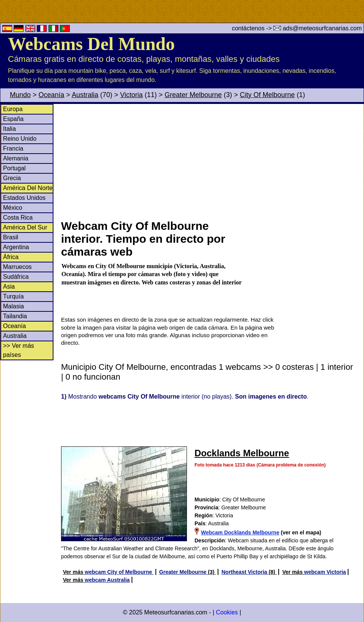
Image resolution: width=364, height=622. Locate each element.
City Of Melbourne (268, 95)
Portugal (14, 168)
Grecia (12, 178)
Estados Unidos (24, 198)
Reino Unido (20, 139)
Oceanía (52, 95)
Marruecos (17, 267)
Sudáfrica (16, 277)
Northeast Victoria (245, 572)
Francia (13, 148)
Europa (13, 109)
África (11, 257)
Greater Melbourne (193, 95)
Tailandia (15, 316)
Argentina (16, 247)
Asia (9, 287)
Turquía (13, 296)
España (13, 119)
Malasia (13, 306)
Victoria (132, 95)
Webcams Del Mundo (91, 44)
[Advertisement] (212, 161)
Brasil (11, 237)
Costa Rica (18, 218)
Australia (85, 95)
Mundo (20, 95)
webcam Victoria (325, 572)
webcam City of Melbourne (119, 572)
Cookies (227, 612)
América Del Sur (25, 227)
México (13, 208)
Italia (9, 129)
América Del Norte (28, 188)
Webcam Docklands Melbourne (240, 532)
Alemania (16, 158)
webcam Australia (107, 580)
